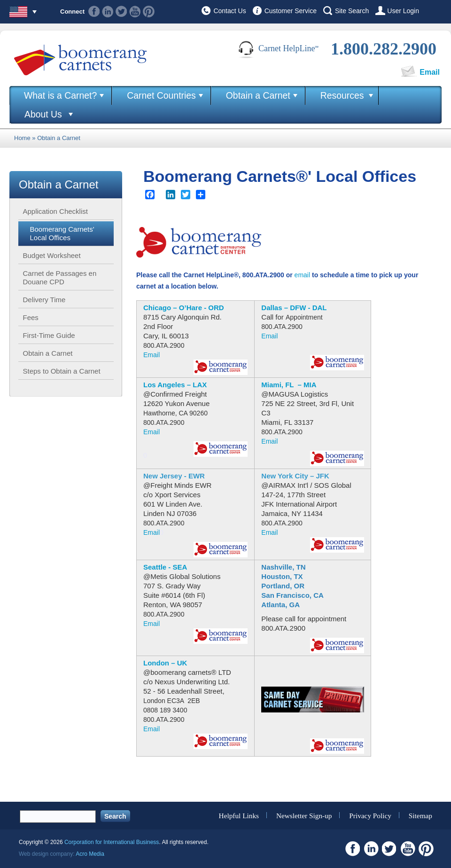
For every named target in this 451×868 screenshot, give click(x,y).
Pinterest (149, 12)
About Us (43, 114)
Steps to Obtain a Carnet (62, 371)
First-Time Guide (49, 335)
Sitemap (420, 815)
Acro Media (90, 854)
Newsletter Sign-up (304, 815)
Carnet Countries (161, 95)
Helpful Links (239, 815)
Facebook (94, 12)
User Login (403, 11)
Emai (151, 432)
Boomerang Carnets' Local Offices (62, 233)
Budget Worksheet (52, 255)
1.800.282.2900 (384, 49)
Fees (31, 317)
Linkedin (108, 12)
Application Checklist (55, 211)
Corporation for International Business (112, 842)
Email (430, 72)
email (302, 275)
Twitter (121, 12)
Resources (342, 95)
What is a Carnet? (60, 95)
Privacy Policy (370, 815)
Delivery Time (44, 300)
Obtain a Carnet (258, 95)
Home (22, 138)
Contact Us (229, 11)
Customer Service (291, 11)
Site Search (352, 11)
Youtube (135, 12)
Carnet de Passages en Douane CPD (60, 278)
